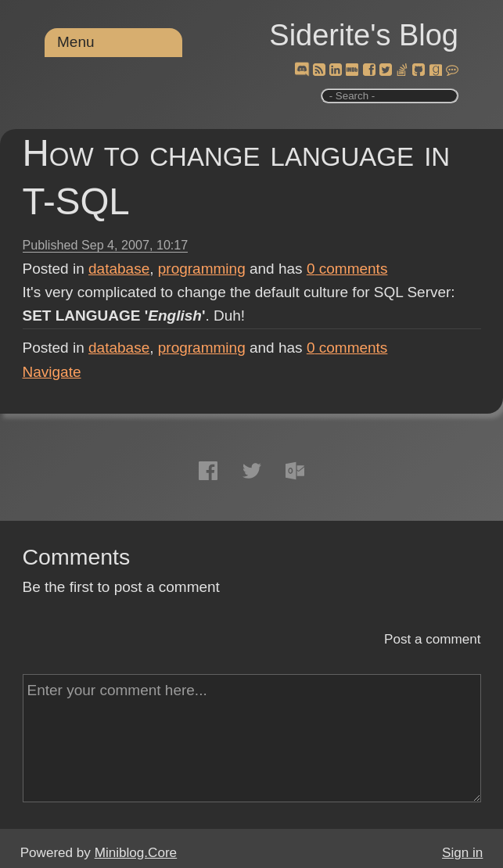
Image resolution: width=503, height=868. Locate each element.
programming (202, 269)
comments (347, 269)
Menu (76, 42)
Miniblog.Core (136, 853)
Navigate (52, 372)
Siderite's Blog (364, 35)
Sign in (462, 853)
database (119, 269)
